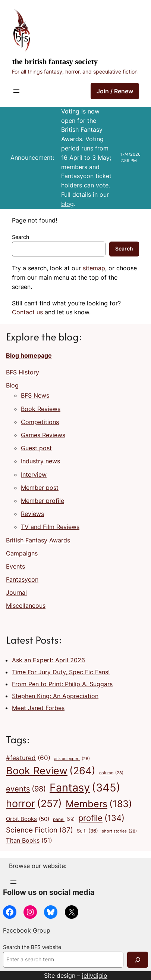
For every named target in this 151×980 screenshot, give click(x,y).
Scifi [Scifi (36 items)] (87, 831)
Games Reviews (43, 435)
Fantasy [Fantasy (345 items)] (85, 788)
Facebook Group (27, 930)
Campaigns (22, 553)
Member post (40, 488)
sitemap (94, 268)
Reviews (32, 514)
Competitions (40, 422)
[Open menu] (16, 91)
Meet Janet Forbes (38, 708)
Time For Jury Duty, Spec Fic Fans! (61, 672)
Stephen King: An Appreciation (55, 696)
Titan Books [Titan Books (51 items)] (29, 841)
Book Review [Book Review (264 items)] (51, 771)
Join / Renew (115, 91)
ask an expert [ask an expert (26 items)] (72, 759)
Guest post (36, 448)
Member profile (43, 501)
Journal (16, 592)
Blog (12, 385)
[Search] (138, 960)
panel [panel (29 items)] (64, 820)
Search (21, 237)
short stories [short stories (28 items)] (119, 831)
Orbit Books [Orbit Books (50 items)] (28, 819)
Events (15, 566)
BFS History (23, 372)
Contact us (27, 312)
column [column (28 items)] (111, 773)
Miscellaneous (26, 606)
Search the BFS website (32, 947)
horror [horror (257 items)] (34, 804)
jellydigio (95, 976)
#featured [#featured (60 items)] (28, 758)
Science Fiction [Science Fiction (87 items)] (40, 830)
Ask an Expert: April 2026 (48, 660)
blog (67, 204)
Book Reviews (41, 409)
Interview (34, 475)
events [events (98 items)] (26, 789)
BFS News (35, 395)
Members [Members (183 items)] (99, 804)
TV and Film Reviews (50, 527)
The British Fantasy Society (55, 62)
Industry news (40, 461)
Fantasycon (22, 579)
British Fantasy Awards (38, 540)
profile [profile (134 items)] (101, 818)
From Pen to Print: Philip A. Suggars (62, 684)
